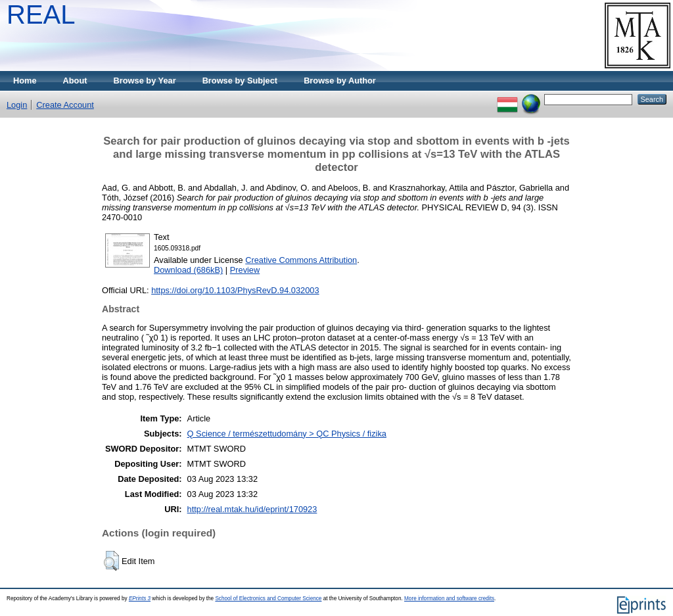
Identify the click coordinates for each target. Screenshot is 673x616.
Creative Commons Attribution (301, 260)
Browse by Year (145, 81)
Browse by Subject (240, 81)
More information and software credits (449, 599)
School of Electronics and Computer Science (268, 599)
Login (17, 105)
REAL (41, 14)
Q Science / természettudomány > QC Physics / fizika (287, 434)
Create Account (65, 105)
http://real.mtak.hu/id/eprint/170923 (252, 509)
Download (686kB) (188, 270)
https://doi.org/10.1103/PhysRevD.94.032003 (235, 290)
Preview (245, 270)
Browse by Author (340, 81)
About (75, 81)
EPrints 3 (140, 599)
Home (25, 81)
